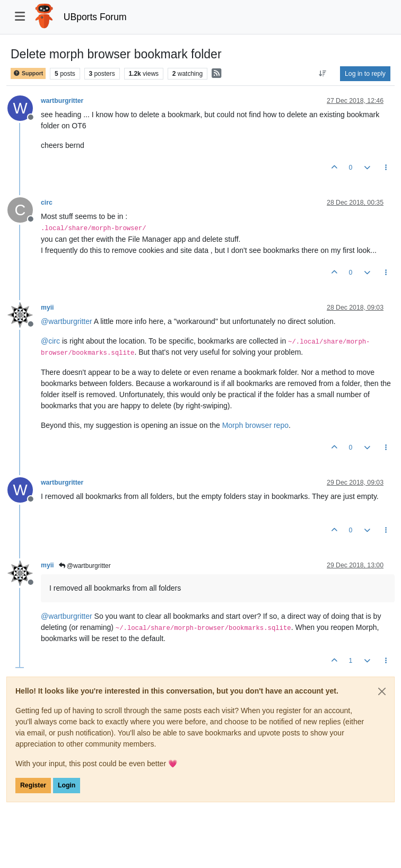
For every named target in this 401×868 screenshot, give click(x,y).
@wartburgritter (85, 566)
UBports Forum (95, 17)
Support (28, 73)
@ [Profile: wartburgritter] (67, 321)
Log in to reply (365, 74)
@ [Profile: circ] (50, 341)
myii (47, 308)
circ (47, 203)
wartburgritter (62, 101)
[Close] (382, 691)
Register (33, 785)
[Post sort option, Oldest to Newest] (323, 74)
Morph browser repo (255, 425)
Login (67, 785)
